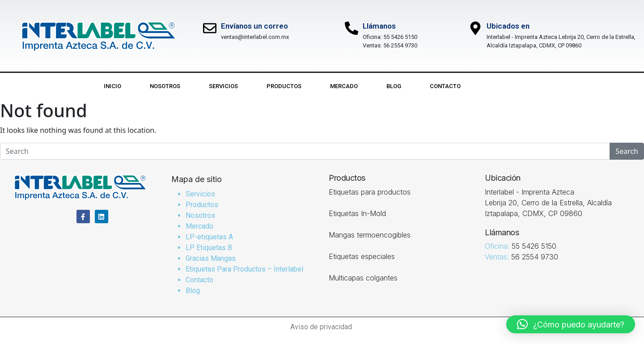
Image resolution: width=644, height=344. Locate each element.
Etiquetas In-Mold (357, 213)
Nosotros (165, 86)
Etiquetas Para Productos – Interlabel (244, 269)
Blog (394, 86)
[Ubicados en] (475, 28)
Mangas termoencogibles (370, 235)
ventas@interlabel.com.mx (255, 37)
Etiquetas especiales (362, 256)
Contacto (445, 86)
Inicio (112, 86)
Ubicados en (508, 26)
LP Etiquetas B (209, 248)
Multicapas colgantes (363, 278)
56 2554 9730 (400, 45)
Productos (284, 86)
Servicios (223, 86)
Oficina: (373, 37)
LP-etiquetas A (209, 237)
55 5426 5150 (400, 37)
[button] (571, 324)
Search (627, 151)
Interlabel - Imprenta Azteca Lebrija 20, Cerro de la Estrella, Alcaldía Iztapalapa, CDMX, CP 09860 (548, 203)
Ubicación (503, 178)
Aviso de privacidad (322, 327)
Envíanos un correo (254, 26)
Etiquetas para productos (370, 192)
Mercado (344, 86)
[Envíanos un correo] (210, 28)
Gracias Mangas (211, 258)
